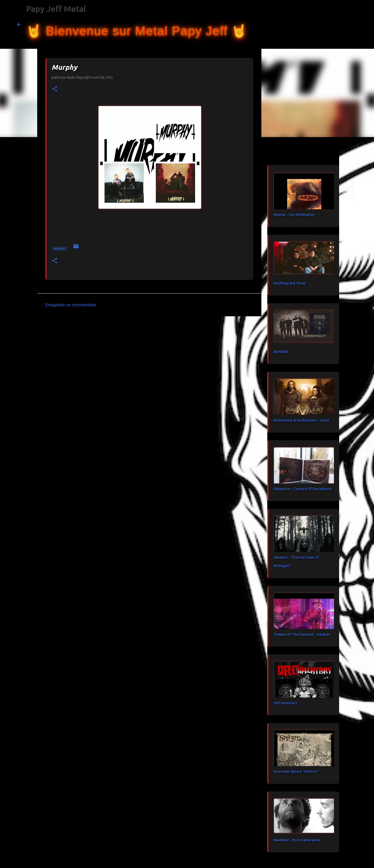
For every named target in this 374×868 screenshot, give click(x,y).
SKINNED (281, 352)
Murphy (60, 249)
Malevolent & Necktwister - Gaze (301, 420)
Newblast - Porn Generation (297, 840)
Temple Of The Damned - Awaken (302, 634)
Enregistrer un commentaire (71, 305)
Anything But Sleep (289, 283)
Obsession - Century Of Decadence (302, 489)
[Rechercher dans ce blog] (331, 24)
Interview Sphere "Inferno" (296, 771)
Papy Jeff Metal (56, 9)
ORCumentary (285, 703)
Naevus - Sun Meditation (294, 215)
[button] (55, 89)
